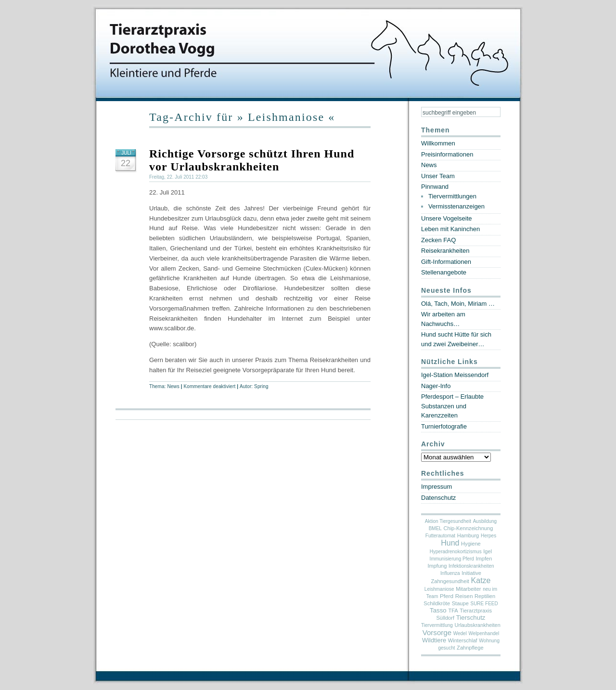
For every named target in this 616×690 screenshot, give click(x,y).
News (173, 386)
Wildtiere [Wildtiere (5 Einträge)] (434, 640)
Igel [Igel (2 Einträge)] (488, 551)
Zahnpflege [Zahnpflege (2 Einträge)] (470, 648)
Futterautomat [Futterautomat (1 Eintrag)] (440, 536)
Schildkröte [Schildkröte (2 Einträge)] (437, 603)
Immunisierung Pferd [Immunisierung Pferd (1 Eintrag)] (452, 559)
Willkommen (438, 143)
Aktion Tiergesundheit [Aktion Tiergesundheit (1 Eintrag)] (448, 521)
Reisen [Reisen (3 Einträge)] (464, 596)
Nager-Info (436, 386)
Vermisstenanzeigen (456, 206)
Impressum (436, 487)
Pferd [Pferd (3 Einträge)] (447, 596)
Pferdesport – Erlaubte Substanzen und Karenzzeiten (452, 406)
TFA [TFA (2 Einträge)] (453, 611)
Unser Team (438, 176)
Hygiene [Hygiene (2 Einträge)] (471, 544)
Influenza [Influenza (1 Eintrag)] (450, 573)
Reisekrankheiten (445, 251)
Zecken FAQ (438, 240)
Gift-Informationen (446, 262)
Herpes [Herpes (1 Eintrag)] (488, 536)
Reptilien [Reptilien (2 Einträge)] (485, 596)
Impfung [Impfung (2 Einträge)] (437, 566)
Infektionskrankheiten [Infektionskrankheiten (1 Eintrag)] (471, 566)
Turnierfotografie (444, 426)
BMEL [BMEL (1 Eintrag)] (435, 528)
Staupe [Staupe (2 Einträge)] (460, 603)
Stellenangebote (444, 272)
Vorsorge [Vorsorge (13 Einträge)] (437, 632)
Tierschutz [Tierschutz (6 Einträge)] (471, 618)
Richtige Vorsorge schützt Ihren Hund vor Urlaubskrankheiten (252, 160)
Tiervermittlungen (452, 196)
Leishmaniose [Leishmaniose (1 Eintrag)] (439, 589)
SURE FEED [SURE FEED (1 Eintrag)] (484, 604)
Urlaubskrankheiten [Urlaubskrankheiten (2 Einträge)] (477, 625)
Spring (261, 386)
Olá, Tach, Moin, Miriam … (458, 304)
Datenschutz (438, 498)
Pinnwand (435, 187)
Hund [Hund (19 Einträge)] (450, 543)
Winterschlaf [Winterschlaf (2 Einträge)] (463, 640)
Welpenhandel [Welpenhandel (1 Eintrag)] (484, 633)
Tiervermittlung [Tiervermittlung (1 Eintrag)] (437, 625)
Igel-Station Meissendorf (455, 375)
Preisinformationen (447, 154)
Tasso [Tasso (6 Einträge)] (438, 610)
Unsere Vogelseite (447, 218)
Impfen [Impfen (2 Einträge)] (484, 559)
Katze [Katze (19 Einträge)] (481, 580)
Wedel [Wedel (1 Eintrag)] (460, 633)
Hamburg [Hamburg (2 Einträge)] (468, 535)
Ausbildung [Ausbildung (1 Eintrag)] (485, 521)
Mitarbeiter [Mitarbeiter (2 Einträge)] (468, 589)
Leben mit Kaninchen (450, 229)
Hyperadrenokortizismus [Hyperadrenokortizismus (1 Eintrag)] (456, 552)
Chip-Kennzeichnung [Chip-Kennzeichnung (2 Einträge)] (468, 528)
